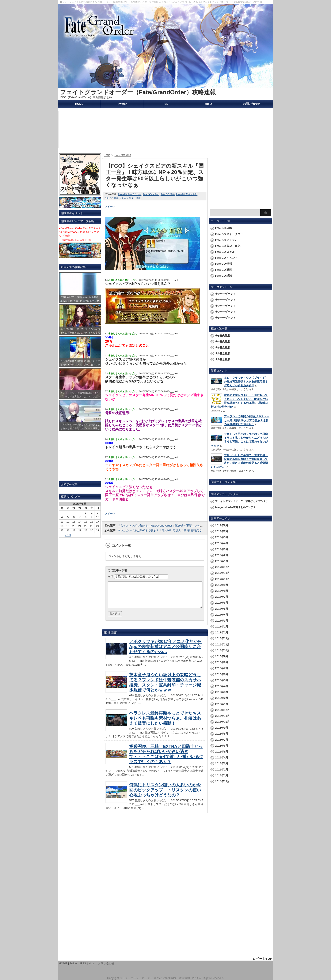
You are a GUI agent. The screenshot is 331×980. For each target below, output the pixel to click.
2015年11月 (222, 716)
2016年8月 (222, 662)
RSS (165, 104)
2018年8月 (222, 525)
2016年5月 (222, 680)
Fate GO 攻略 (168, 194)
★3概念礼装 (223, 348)
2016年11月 (222, 644)
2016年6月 (222, 674)
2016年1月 (222, 704)
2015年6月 (222, 746)
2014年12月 (222, 781)
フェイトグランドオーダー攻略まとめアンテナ (242, 501)
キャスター (130, 198)
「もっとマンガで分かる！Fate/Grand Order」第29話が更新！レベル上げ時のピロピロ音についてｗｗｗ (182, 526)
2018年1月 (222, 561)
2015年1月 (222, 775)
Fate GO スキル (151, 194)
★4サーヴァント (225, 300)
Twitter (122, 104)
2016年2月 (222, 698)
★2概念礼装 (223, 353)
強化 (139, 198)
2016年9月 (222, 656)
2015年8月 (222, 734)
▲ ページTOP (262, 959)
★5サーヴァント (225, 294)
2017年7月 (222, 597)
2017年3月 (222, 621)
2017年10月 (222, 579)
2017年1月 (222, 632)
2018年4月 (222, 543)
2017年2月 (222, 627)
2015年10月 (222, 722)
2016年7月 (222, 668)
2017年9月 (222, 585)
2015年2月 (222, 770)
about (208, 104)
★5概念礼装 (223, 336)
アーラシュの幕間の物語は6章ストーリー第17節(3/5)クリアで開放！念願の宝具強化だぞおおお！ (247, 420)
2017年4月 (222, 615)
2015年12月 (222, 710)
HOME (79, 104)
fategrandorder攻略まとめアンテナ (235, 507)
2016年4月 (222, 686)
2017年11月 (222, 573)
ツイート (110, 207)
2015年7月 (222, 740)
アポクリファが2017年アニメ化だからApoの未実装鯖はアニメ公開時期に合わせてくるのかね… (166, 652)
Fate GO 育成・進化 (187, 194)
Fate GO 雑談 (112, 198)
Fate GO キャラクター (130, 194)
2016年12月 (222, 638)
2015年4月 (222, 757)
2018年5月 (222, 537)
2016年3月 (222, 692)
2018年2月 (222, 555)
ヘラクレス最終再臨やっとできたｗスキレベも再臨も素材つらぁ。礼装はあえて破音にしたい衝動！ (165, 723)
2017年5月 (222, 609)
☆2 (122, 198)
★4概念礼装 (223, 342)
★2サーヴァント (225, 312)
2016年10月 (222, 650)
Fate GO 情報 (224, 264)
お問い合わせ (251, 104)
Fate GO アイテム (226, 240)
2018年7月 (222, 531)
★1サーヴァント (225, 318)
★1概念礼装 (223, 359)
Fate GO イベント (226, 258)
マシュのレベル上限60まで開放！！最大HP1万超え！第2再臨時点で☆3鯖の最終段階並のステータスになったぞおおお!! (191, 530)
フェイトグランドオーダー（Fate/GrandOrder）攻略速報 (138, 92)
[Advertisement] (240, 181)
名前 (111, 576)
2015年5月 (222, 752)
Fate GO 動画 (224, 270)
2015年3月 (222, 763)
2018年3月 (222, 549)
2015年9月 (222, 728)
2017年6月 (222, 603)
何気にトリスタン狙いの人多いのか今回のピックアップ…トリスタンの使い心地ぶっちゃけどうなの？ (165, 795)
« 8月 (68, 535)
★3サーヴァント (225, 306)
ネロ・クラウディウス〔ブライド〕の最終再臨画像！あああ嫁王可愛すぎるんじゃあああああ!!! (246, 382)
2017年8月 (222, 591)
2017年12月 (222, 567)
